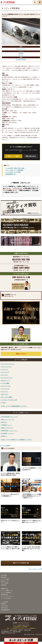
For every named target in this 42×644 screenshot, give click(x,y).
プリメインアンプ (21, 49)
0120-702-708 (13, 630)
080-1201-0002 (17, 632)
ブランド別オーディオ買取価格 (14, 170)
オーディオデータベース (7, 596)
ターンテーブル (6, 386)
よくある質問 (4, 602)
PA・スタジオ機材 (7, 397)
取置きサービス (5, 581)
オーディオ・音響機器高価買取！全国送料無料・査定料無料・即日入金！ (7, 2)
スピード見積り (5, 583)
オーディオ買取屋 (5, 446)
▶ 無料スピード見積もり (13, 156)
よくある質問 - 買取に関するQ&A (15, 168)
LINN (4, 436)
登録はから (21, 354)
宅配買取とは (32, 628)
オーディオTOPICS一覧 (22, 563)
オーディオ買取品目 (6, 592)
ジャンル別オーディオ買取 (13, 172)
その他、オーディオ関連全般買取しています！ (14, 406)
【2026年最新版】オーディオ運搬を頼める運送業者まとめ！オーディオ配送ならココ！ (31, 496)
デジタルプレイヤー (7, 378)
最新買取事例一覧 (10, 174)
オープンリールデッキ (8, 364)
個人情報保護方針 (6, 610)
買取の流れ (4, 577)
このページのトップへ (34, 569)
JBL (8, 420)
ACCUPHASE (10, 417)
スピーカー (5, 375)
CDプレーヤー (6, 380)
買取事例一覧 (4, 589)
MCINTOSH (10, 431)
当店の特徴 (4, 575)
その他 (4, 403)
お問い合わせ (4, 608)
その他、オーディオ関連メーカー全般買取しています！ (17, 440)
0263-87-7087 (27, 630)
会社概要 (3, 604)
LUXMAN (8, 433)
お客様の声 (4, 585)
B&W (8, 428)
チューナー (5, 392)
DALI (4, 422)
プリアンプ (5, 369)
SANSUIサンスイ (21, 54)
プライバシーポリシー (24, 623)
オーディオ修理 (5, 579)
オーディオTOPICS (6, 598)
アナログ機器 (5, 383)
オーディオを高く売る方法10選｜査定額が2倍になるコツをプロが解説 (31, 549)
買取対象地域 (4, 594)
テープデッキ (5, 389)
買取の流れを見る (31, 156)
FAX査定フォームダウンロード (10, 295)
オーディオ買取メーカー (7, 591)
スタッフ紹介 (4, 606)
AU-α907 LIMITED (21, 60)
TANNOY (7, 425)
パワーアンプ (5, 372)
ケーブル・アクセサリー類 (9, 400)
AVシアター (5, 394)
